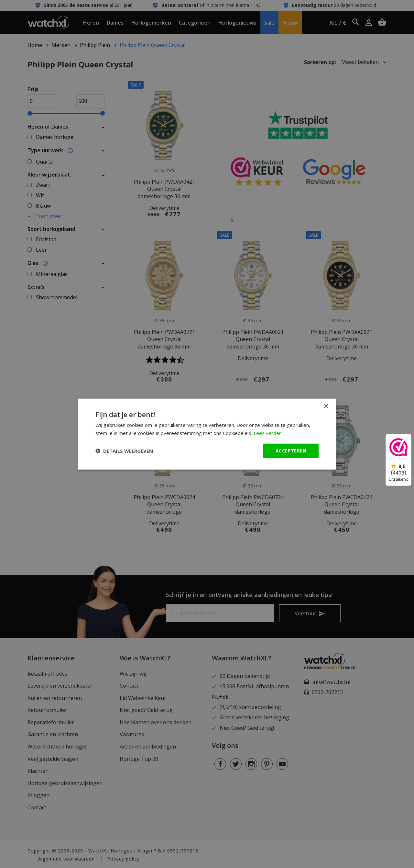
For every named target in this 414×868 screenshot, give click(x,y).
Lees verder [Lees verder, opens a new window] (267, 433)
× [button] (326, 406)
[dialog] (207, 434)
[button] (124, 451)
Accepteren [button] (291, 451)
